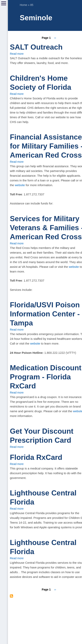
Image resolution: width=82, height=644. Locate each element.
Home (23, 5)
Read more (17, 54)
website (20, 185)
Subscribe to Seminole (11, 596)
